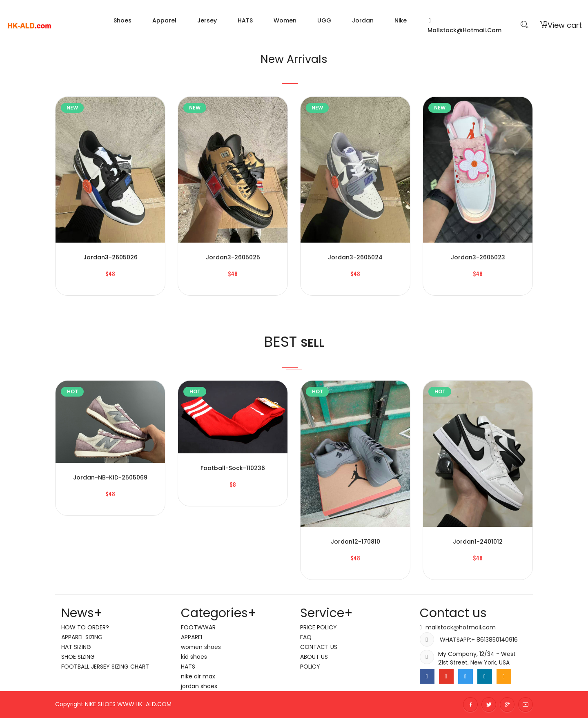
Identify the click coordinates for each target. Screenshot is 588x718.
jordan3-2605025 (233, 257)
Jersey (207, 20)
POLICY (310, 667)
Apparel (164, 20)
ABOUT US (314, 657)
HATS (245, 20)
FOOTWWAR (198, 627)
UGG (324, 20)
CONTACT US (319, 647)
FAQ (306, 637)
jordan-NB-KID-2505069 (110, 477)
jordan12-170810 (355, 542)
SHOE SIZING (78, 657)
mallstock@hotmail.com (464, 26)
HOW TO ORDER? (85, 627)
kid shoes (194, 657)
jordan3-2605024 (355, 257)
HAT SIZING (76, 647)
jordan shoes (199, 686)
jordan (363, 20)
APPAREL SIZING (82, 637)
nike (401, 20)
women (285, 20)
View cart (561, 25)
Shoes (122, 20)
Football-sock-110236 (233, 468)
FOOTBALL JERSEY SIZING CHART (105, 667)
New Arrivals (294, 58)
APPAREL (192, 637)
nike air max (198, 676)
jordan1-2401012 (478, 542)
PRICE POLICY (318, 627)
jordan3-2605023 (478, 257)
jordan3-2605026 (110, 257)
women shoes (201, 647)
